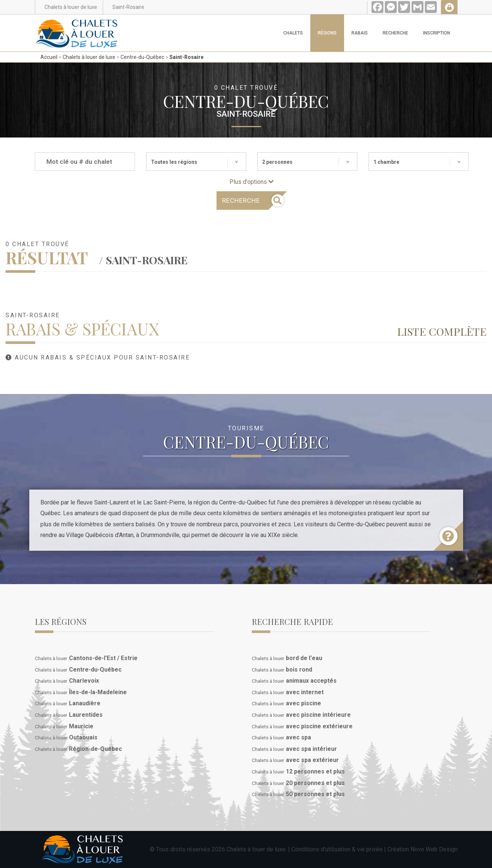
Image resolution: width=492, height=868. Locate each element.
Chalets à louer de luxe (89, 57)
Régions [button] (327, 33)
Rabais (360, 33)
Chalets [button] (293, 33)
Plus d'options (252, 182)
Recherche (395, 33)
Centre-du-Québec (142, 57)
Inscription (437, 33)
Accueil (49, 57)
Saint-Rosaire (186, 57)
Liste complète (442, 331)
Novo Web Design (434, 849)
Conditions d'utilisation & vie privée (337, 849)
